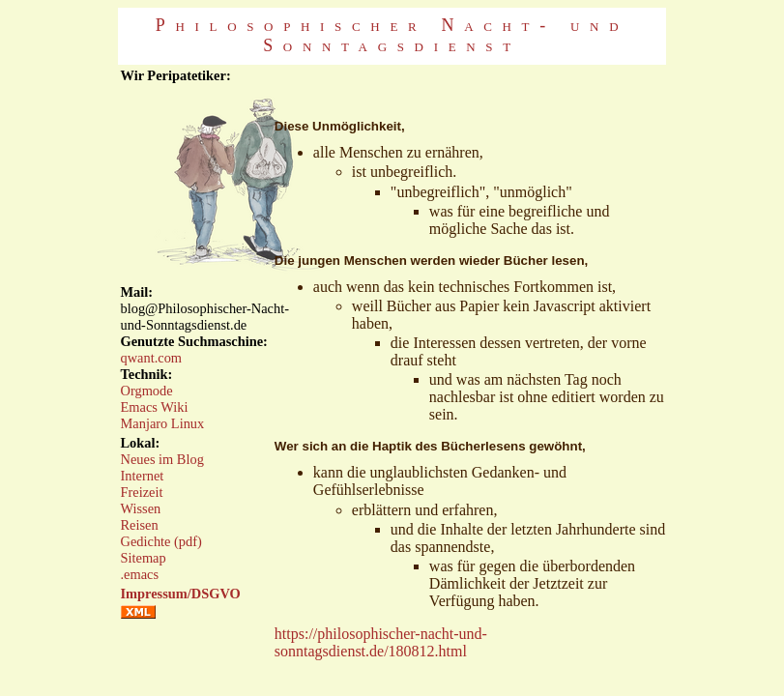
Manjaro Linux (163, 423)
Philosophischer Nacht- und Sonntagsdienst (392, 35)
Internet (143, 476)
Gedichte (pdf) (161, 541)
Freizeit (142, 492)
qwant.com (152, 358)
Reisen (140, 525)
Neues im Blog (162, 459)
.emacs (140, 574)
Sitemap (144, 558)
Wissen (141, 508)
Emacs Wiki (155, 407)
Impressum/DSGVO (181, 594)
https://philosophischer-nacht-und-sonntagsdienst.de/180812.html (381, 642)
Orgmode (147, 391)
